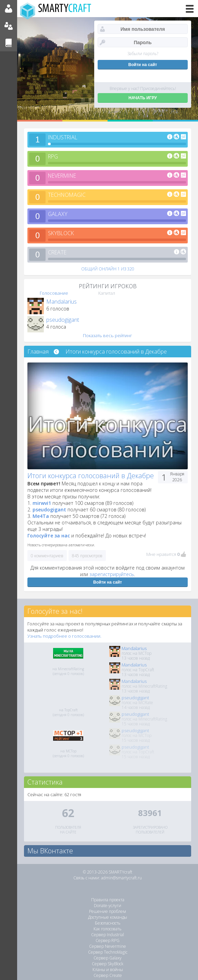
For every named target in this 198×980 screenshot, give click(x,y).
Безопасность (108, 923)
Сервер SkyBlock (108, 964)
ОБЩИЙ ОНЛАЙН (108, 269)
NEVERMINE (64, 176)
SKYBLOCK (62, 233)
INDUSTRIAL (64, 137)
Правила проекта (108, 900)
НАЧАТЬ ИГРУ (143, 98)
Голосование (54, 293)
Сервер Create (108, 975)
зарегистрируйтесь (112, 574)
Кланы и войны (108, 970)
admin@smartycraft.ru (121, 878)
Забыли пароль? (143, 54)
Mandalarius (61, 302)
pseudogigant (63, 320)
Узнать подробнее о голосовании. (64, 636)
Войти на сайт (108, 582)
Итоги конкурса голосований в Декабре (116, 352)
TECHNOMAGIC (68, 195)
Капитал (107, 293)
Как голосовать (108, 929)
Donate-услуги (108, 906)
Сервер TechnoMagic (108, 952)
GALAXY (58, 214)
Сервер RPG (108, 940)
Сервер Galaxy (108, 958)
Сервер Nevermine (108, 946)
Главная (38, 352)
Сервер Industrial (108, 935)
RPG (53, 156)
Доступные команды (108, 917)
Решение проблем (108, 911)
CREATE (58, 252)
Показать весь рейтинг (108, 335)
